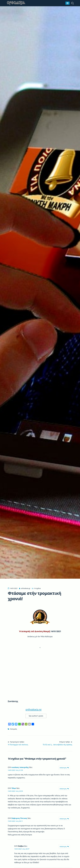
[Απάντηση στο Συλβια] (64, 847)
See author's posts (36, 716)
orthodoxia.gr (26, 588)
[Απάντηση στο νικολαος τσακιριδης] (64, 768)
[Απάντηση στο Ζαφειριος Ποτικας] (64, 819)
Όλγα (14, 788)
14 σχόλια (37, 588)
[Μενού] (67, 3)
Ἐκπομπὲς (14, 729)
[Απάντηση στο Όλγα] (64, 789)
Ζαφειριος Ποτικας (19, 818)
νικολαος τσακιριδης (20, 767)
